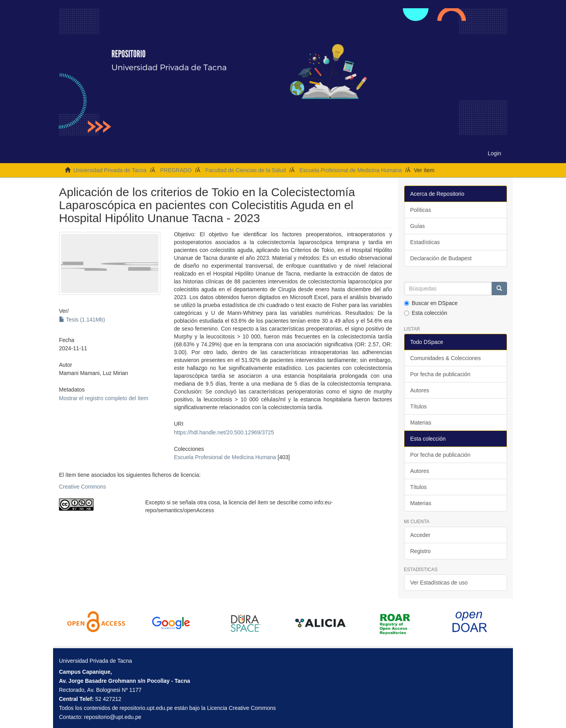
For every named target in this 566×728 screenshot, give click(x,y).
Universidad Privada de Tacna (110, 170)
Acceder (420, 535)
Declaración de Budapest (441, 258)
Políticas (421, 210)
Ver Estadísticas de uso (439, 583)
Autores (420, 390)
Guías (418, 226)
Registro (421, 551)
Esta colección (426, 313)
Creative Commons (83, 487)
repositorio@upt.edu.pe (113, 717)
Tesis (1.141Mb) (82, 320)
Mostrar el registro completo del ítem (104, 398)
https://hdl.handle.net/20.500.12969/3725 (224, 432)
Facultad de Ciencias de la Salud (245, 170)
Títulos (419, 406)
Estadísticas (425, 242)
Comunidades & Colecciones (446, 358)
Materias (421, 423)
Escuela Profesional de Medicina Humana (351, 170)
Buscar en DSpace (431, 303)
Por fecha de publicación (440, 374)
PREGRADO (176, 170)
